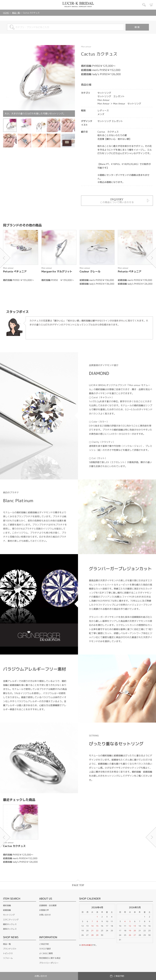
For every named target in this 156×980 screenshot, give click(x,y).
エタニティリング (11, 920)
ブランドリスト (10, 949)
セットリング (9, 915)
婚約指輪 (7, 905)
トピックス (8, 953)
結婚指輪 (7, 910)
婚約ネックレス (10, 924)
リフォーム (8, 958)
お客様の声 (44, 910)
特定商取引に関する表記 (50, 958)
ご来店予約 (44, 944)
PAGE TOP (78, 885)
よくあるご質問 (46, 953)
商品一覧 (16, 13)
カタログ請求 (45, 949)
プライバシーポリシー (49, 963)
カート (151, 5)
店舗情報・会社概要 (48, 905)
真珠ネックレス (10, 929)
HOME (6, 13)
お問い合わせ (45, 915)
